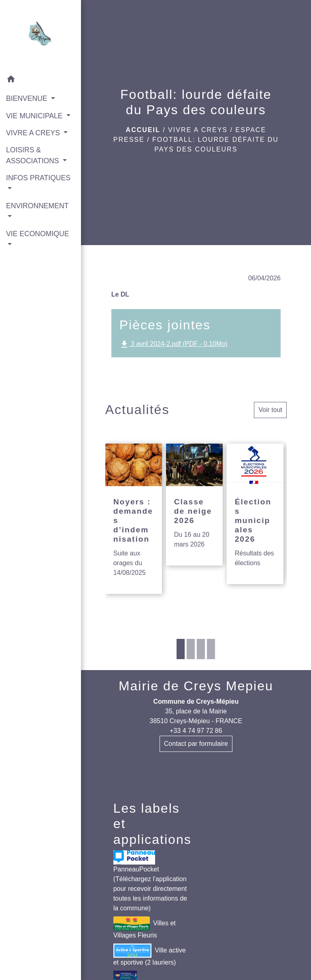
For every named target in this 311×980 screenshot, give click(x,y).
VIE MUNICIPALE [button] (35, 116)
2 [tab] (191, 649)
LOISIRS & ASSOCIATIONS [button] (34, 155)
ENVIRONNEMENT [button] (37, 206)
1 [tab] (181, 649)
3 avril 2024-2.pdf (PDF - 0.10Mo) (174, 344)
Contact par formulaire (196, 744)
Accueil (143, 130)
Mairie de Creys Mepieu (196, 686)
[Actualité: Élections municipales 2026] (255, 514)
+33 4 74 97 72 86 (196, 731)
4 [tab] (211, 649)
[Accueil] (40, 35)
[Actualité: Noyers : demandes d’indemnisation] (134, 519)
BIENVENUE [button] (28, 98)
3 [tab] (201, 649)
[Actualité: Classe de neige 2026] (194, 505)
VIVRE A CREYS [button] (34, 133)
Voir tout (270, 410)
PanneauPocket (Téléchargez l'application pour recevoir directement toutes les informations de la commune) (150, 881)
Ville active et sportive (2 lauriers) (150, 955)
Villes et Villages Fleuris (145, 928)
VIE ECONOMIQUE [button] (37, 234)
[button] (40, 80)
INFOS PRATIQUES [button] (38, 178)
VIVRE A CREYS (198, 130)
